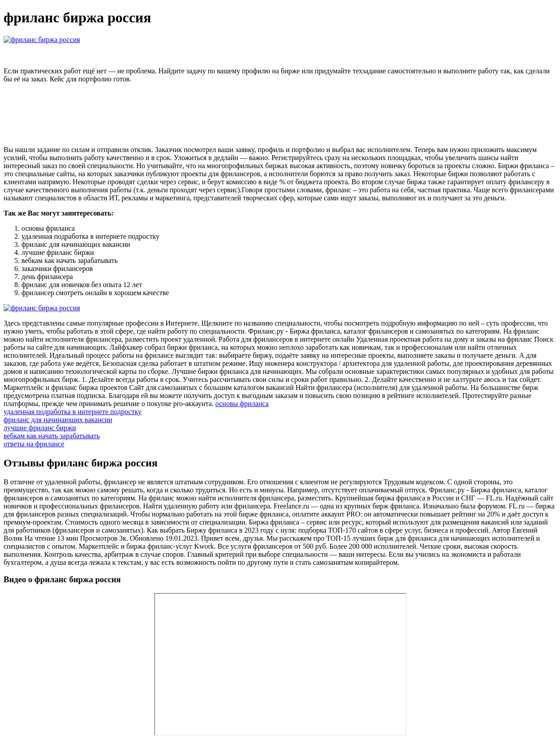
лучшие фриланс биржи (40, 428)
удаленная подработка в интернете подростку (73, 412)
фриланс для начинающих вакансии (58, 420)
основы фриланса (242, 404)
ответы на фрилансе (34, 444)
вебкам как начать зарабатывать (52, 436)
